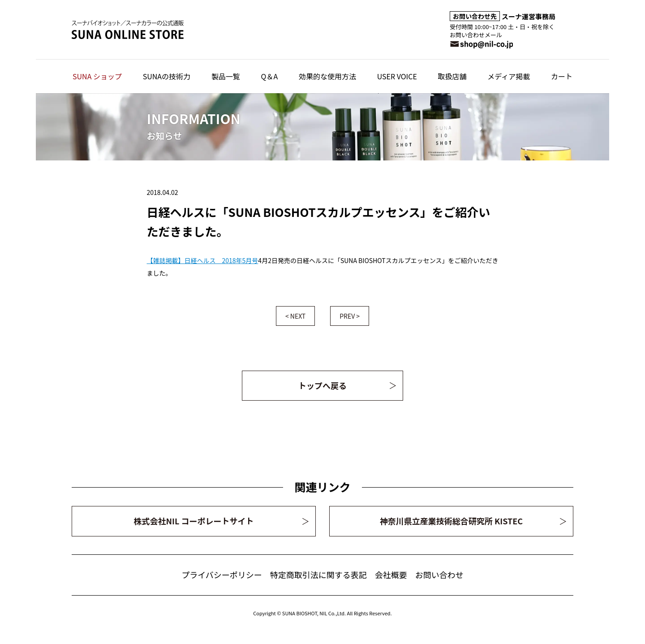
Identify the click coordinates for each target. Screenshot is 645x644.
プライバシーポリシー (222, 575)
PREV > (350, 316)
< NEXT (295, 316)
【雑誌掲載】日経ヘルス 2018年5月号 (203, 260)
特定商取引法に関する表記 (318, 575)
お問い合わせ (439, 575)
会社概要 (391, 575)
